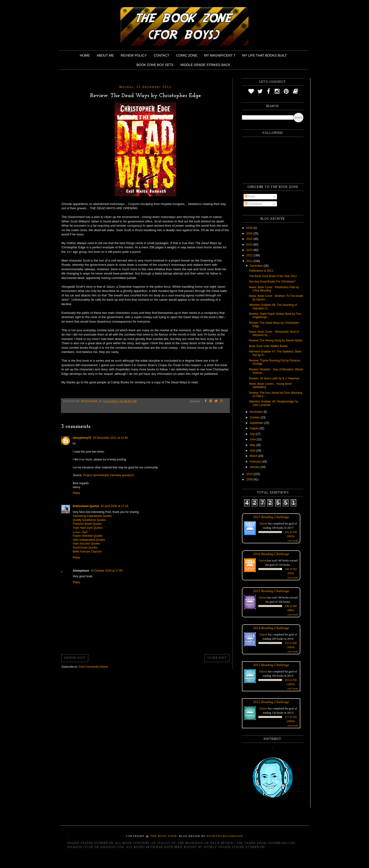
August (255, 428)
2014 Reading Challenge (271, 628)
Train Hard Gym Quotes (88, 528)
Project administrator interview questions (109, 475)
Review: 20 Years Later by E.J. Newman (274, 378)
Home (85, 55)
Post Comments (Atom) (93, 667)
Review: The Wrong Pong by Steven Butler (276, 340)
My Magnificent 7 (220, 55)
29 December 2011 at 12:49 (110, 438)
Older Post (217, 658)
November (257, 412)
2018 (250, 228)
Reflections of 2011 (261, 271)
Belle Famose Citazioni (87, 552)
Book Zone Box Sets (155, 65)
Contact (162, 55)
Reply (76, 493)
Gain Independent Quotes (89, 540)
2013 (250, 250)
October (255, 418)
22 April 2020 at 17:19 (114, 506)
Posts (250, 197)
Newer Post (75, 658)
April (253, 450)
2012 (250, 255)
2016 (250, 233)
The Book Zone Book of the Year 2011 (273, 276)
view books (293, 541)
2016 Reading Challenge (271, 554)
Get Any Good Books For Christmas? (272, 282)
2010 (250, 474)
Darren (263, 524)
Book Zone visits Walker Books (268, 346)
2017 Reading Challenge (271, 517)
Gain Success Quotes (86, 544)
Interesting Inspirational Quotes (92, 516)
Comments (253, 204)
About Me (105, 55)
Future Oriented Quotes (88, 536)
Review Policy (134, 55)
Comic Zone (187, 55)
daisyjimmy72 (82, 438)
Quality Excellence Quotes (89, 520)
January (255, 467)
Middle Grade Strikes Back (205, 65)
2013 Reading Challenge (271, 665)
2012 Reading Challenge (271, 702)
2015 (250, 239)
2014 (250, 245)
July (253, 434)
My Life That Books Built (264, 55)
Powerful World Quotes (87, 524)
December (257, 266)
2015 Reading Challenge (271, 591)
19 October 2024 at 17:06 (106, 571)
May (253, 445)
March (254, 456)
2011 (250, 261)
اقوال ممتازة (80, 532)
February (256, 462)
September (257, 423)
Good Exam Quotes (85, 548)
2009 (250, 479)
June (253, 439)
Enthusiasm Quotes (86, 506)
